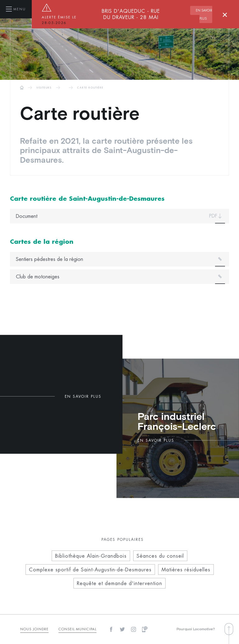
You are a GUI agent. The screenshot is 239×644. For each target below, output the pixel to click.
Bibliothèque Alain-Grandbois (91, 556)
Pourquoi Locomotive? (196, 629)
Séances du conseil (160, 556)
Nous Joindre (34, 629)
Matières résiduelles (186, 570)
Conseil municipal (77, 629)
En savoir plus (204, 15)
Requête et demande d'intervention (119, 583)
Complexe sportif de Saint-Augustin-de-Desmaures (90, 570)
